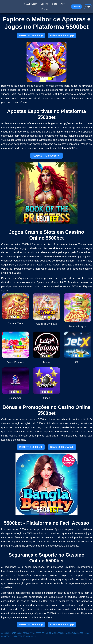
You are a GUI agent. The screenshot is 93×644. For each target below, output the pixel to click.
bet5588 (19, 642)
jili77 (49, 639)
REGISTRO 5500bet (27, 36)
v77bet (32, 639)
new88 (3, 642)
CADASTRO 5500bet (47, 158)
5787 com (11, 642)
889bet (19, 639)
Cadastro (74, 7)
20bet (9, 639)
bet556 (55, 639)
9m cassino (33, 642)
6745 (14, 639)
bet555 (80, 639)
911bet (26, 639)
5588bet (62, 639)
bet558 (69, 639)
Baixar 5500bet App (66, 36)
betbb (86, 639)
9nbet (74, 639)
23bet (25, 642)
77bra (44, 639)
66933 (38, 639)
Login (87, 7)
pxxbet (3, 639)
